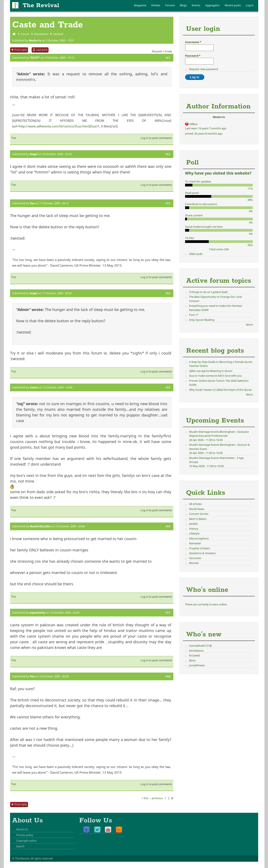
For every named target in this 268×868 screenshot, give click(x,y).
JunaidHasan (197, 665)
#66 (168, 526)
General (58, 34)
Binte (192, 660)
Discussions (41, 34)
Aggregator (212, 5)
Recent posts (233, 5)
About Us (22, 829)
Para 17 (194, 315)
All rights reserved (42, 858)
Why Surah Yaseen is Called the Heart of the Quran (220, 390)
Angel (34, 154)
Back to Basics (198, 519)
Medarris (35, 40)
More (249, 325)
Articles (156, 5)
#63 (168, 203)
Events (196, 5)
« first (145, 798)
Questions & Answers (202, 553)
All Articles (195, 504)
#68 (168, 676)
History (194, 529)
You (32, 203)
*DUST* (35, 58)
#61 (168, 58)
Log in (250, 5)
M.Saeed (194, 655)
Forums (170, 5)
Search (20, 846)
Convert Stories (199, 514)
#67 (168, 612)
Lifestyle (194, 533)
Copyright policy (26, 841)
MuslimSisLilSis (40, 526)
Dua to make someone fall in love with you (215, 376)
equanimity (37, 612)
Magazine (140, 5)
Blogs (183, 5)
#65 (168, 387)
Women (194, 563)
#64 (168, 293)
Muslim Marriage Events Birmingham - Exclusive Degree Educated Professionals (219, 434)
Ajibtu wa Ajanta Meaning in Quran (211, 371)
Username (193, 42)
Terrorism (195, 558)
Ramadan (195, 543)
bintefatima (196, 651)
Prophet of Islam (199, 548)
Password (193, 56)
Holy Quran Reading (202, 320)
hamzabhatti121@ (200, 646)
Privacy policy (25, 835)
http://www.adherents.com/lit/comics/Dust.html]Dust (59, 126)
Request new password (204, 69)
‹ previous (157, 798)
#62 (168, 154)
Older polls (196, 254)
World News (197, 509)
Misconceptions (199, 538)
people (193, 524)
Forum (25, 34)
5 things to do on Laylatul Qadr (208, 292)
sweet (34, 387)
